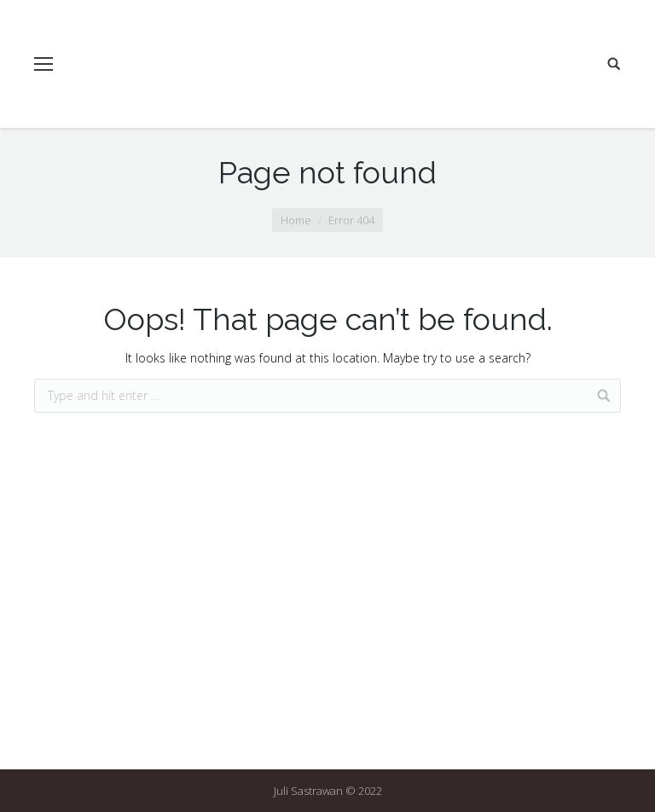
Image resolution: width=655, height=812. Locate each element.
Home (296, 220)
